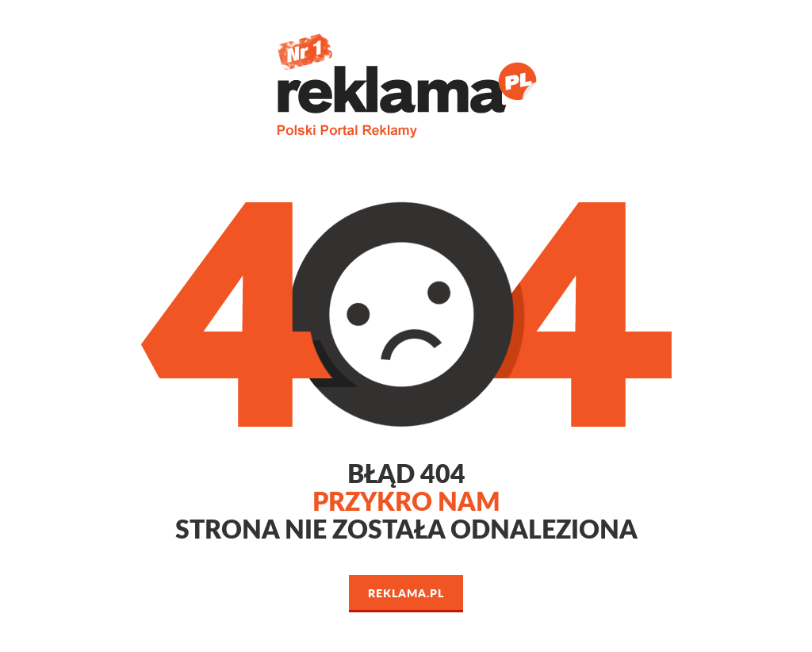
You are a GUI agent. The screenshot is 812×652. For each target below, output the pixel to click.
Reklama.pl (406, 593)
